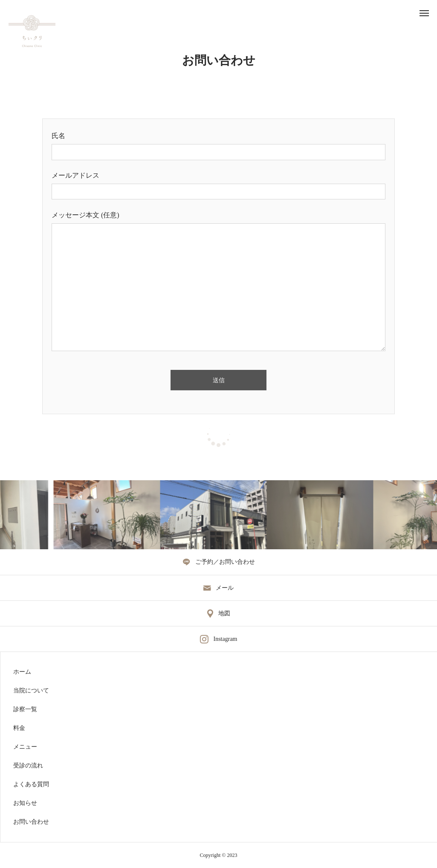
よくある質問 (31, 784)
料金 (19, 728)
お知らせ (25, 803)
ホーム (22, 672)
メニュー (25, 747)
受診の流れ (28, 766)
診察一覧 (25, 709)
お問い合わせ (31, 822)
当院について (31, 691)
